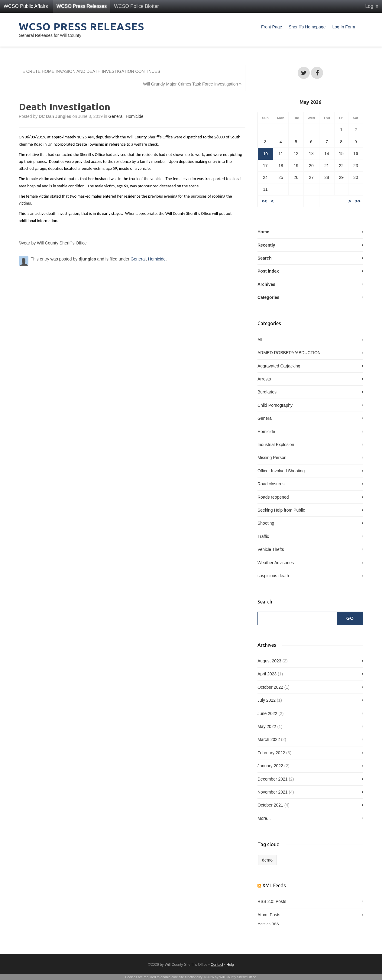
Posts (281, 901)
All (260, 340)
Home (263, 232)
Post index (268, 271)
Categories (268, 297)
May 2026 (310, 102)
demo (267, 860)
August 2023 (269, 661)
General (116, 116)
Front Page (272, 27)
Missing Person (272, 458)
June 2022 (267, 713)
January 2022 (270, 766)
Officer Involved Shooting (281, 471)
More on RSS (268, 924)
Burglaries (267, 392)
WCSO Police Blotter (136, 6)
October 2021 (270, 805)
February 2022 (271, 753)
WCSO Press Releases (82, 6)
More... (264, 818)
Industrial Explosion (276, 445)
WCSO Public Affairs (26, 6)
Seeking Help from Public (281, 510)
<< (264, 201)
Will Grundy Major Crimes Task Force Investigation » (192, 84)
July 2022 (267, 700)
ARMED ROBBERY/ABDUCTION (289, 353)
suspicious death (273, 576)
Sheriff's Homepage (307, 27)
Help (230, 965)
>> (358, 201)
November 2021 (273, 792)
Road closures (271, 484)
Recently (266, 245)
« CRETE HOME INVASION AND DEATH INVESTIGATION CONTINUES (91, 71)
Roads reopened (273, 497)
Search (265, 258)
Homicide (134, 116)
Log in (372, 6)
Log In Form (344, 27)
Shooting (266, 523)
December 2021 (273, 779)
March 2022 (269, 739)
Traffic (263, 536)
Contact (217, 965)
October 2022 (270, 687)
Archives (266, 284)
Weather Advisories (276, 563)
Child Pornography (275, 405)
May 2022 (267, 726)
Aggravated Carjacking (279, 366)
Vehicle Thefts (271, 549)
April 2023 (267, 674)
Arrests (264, 379)
